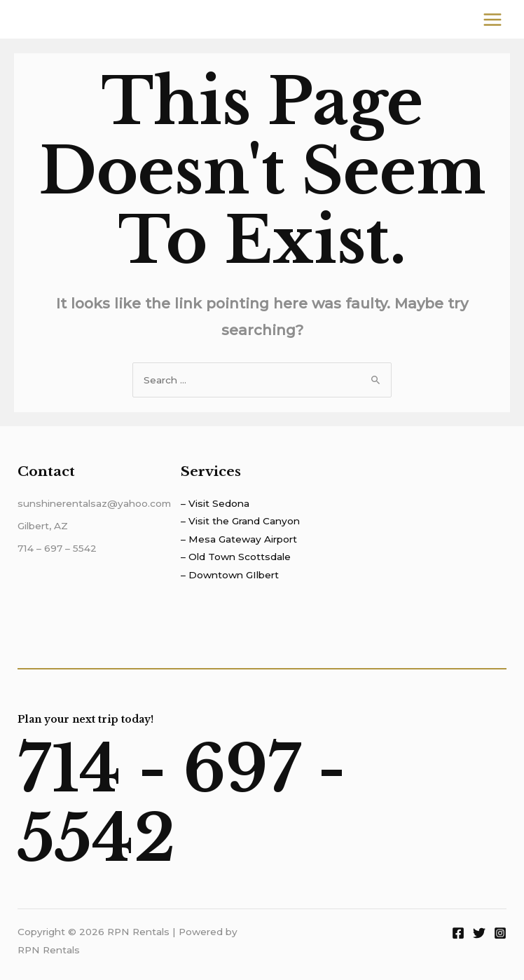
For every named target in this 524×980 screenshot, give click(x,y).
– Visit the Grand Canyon (240, 521)
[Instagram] (500, 933)
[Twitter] (479, 933)
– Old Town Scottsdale (236, 557)
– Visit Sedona (215, 503)
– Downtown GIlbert (230, 575)
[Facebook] (458, 933)
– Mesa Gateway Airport (239, 539)
